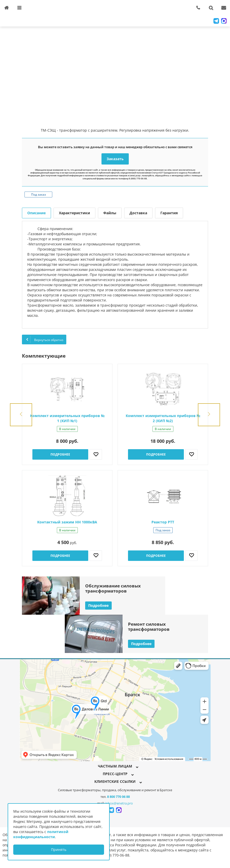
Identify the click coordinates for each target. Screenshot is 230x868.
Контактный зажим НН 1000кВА (67, 522)
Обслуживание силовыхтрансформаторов (113, 588)
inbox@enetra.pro (119, 803)
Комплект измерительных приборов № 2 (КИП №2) (163, 418)
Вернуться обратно (44, 339)
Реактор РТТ (163, 522)
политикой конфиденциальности (41, 834)
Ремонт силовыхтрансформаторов (149, 627)
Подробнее (60, 454)
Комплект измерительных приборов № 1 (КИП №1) (67, 418)
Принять (59, 850)
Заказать (115, 159)
